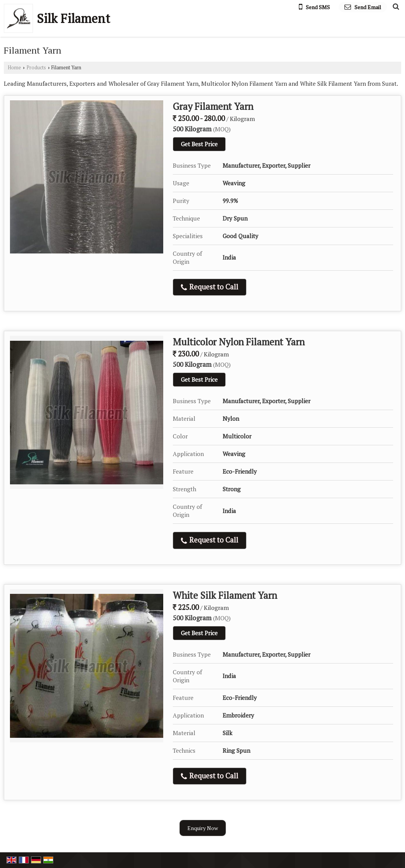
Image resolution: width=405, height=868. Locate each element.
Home (14, 68)
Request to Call (210, 287)
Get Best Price (199, 144)
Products (36, 68)
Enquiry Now (203, 828)
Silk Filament (73, 18)
